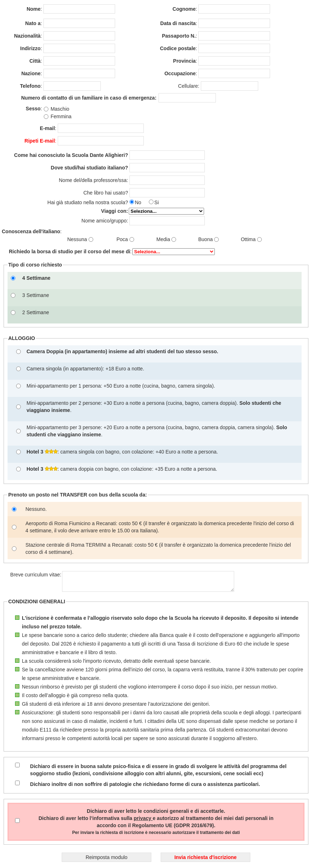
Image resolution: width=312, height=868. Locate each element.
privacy (143, 818)
